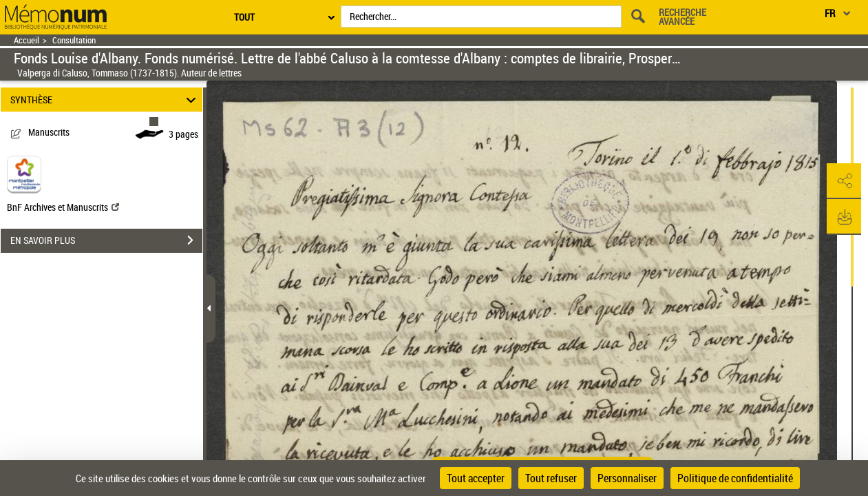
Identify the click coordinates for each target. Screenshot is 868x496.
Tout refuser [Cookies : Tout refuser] (551, 478)
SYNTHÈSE (105, 100)
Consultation (74, 40)
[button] (844, 181)
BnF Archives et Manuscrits (63, 207)
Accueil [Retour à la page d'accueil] (27, 40)
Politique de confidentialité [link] (735, 478)
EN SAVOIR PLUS (106, 240)
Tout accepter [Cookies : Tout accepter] (476, 478)
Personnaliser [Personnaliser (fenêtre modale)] (627, 478)
